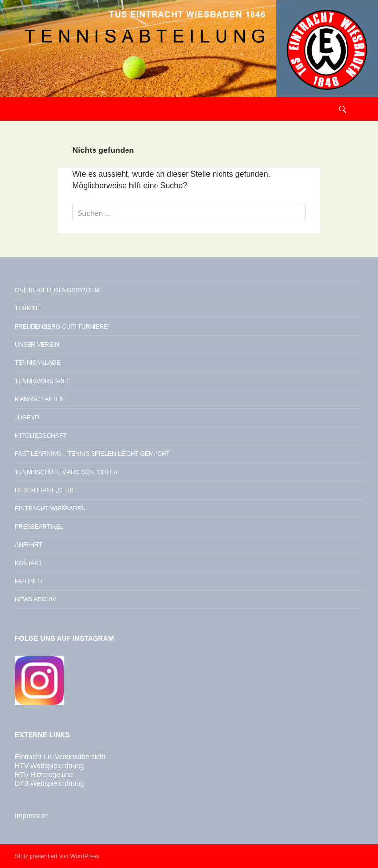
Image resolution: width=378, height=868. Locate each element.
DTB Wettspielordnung (49, 783)
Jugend (27, 418)
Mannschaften (39, 399)
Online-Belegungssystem (57, 290)
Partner (29, 581)
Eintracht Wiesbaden (50, 509)
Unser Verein (37, 345)
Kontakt (29, 563)
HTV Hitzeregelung (44, 775)
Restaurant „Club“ (45, 490)
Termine (28, 308)
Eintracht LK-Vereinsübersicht (60, 757)
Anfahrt (29, 545)
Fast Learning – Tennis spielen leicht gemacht (92, 454)
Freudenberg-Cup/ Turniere (61, 327)
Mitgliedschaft (41, 436)
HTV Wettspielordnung (49, 766)
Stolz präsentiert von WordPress (57, 856)
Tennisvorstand (42, 381)
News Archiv (35, 599)
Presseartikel (39, 527)
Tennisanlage (38, 363)
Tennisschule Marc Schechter (66, 472)
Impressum (32, 816)
